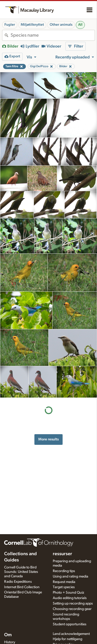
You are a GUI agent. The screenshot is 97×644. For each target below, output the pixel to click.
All (80, 25)
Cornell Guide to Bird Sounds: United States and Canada (21, 572)
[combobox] (53, 35)
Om (8, 635)
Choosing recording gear (72, 609)
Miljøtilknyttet (32, 25)
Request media (64, 582)
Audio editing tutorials (70, 598)
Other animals (61, 25)
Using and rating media (70, 576)
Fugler (10, 25)
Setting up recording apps (73, 603)
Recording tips (64, 571)
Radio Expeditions (18, 582)
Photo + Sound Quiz (68, 593)
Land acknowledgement (71, 634)
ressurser (62, 554)
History (10, 642)
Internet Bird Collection (22, 587)
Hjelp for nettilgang (68, 639)
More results (48, 439)
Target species (64, 587)
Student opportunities (70, 624)
